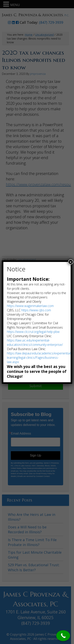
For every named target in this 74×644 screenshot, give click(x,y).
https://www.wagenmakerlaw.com (30, 306)
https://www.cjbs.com (36, 310)
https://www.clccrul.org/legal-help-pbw (33, 332)
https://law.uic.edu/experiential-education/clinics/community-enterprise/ (35, 342)
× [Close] (71, 262)
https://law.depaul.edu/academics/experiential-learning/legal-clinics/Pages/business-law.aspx (39, 358)
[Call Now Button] (63, 636)
